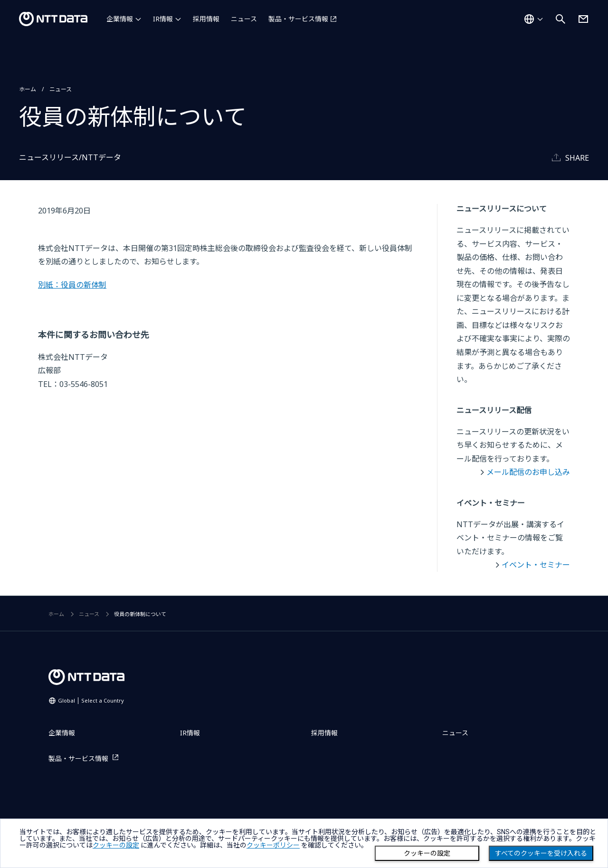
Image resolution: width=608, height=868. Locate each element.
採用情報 (206, 19)
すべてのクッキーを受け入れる (541, 853)
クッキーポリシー (273, 845)
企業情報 (120, 19)
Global (91, 700)
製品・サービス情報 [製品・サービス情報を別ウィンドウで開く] (298, 19)
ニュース (244, 19)
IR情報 (163, 19)
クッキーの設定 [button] (116, 845)
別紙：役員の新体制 (72, 285)
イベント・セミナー (536, 565)
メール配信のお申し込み (528, 472)
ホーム (28, 89)
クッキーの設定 (427, 853)
